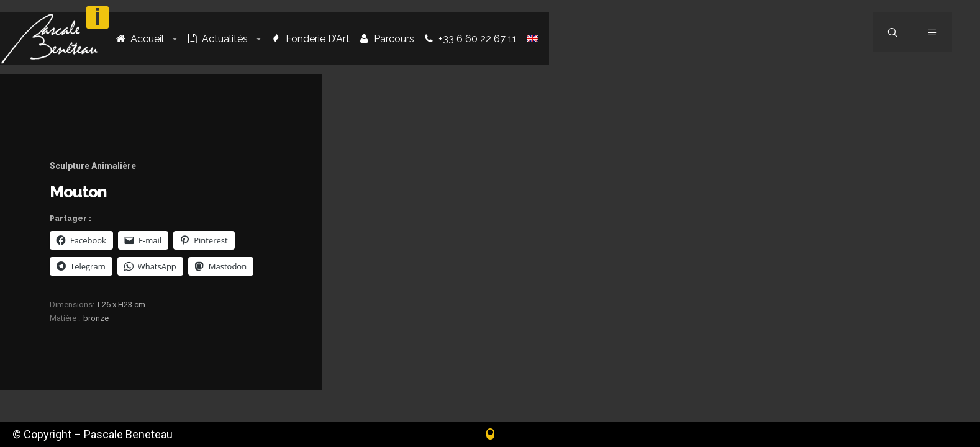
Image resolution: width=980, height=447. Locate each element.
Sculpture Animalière (93, 166)
